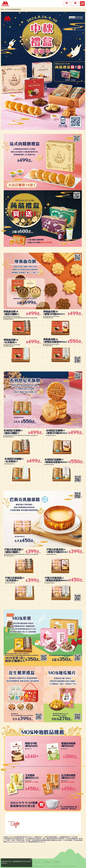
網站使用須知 (38, 862)
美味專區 (67, 5)
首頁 (2, 9)
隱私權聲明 (47, 862)
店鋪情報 (75, 5)
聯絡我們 (56, 862)
